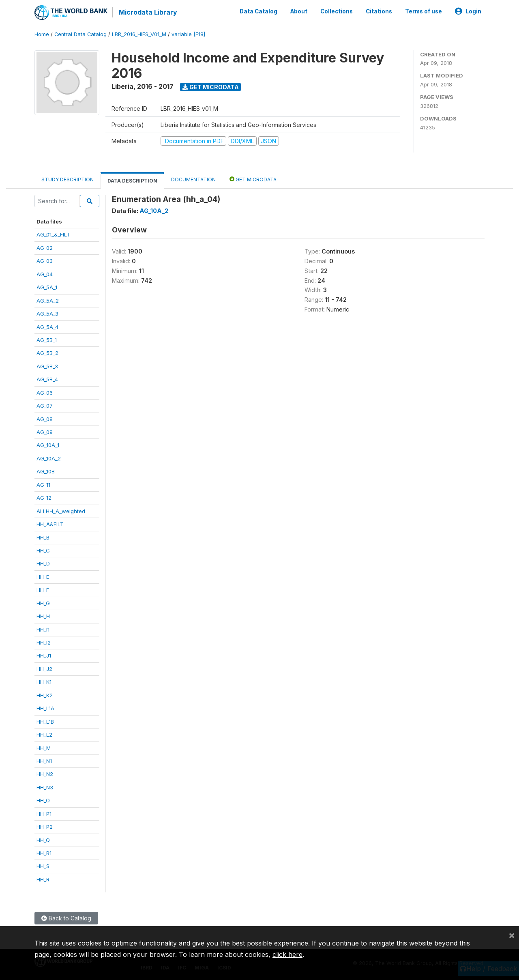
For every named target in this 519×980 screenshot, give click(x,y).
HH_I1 (43, 629)
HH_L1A (45, 708)
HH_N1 (44, 761)
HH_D (43, 563)
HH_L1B (45, 721)
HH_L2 (44, 735)
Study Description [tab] (68, 179)
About (299, 11)
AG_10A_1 (48, 445)
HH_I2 (44, 643)
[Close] (512, 935)
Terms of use (424, 11)
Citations (379, 11)
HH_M (44, 748)
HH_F (43, 590)
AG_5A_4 (47, 327)
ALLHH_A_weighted (61, 511)
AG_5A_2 (48, 300)
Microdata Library (148, 12)
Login (468, 11)
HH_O (43, 800)
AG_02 (45, 247)
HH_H (43, 616)
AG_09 (45, 432)
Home (42, 34)
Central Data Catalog (80, 34)
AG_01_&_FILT (53, 234)
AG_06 (45, 392)
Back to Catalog (66, 918)
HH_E (43, 576)
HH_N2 (45, 774)
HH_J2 (44, 668)
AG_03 (45, 261)
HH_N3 (45, 787)
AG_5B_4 (47, 379)
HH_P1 (44, 813)
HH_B (43, 537)
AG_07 (45, 406)
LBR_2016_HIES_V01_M (139, 34)
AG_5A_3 (47, 314)
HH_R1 (44, 853)
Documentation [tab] (193, 179)
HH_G (43, 603)
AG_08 (45, 419)
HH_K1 (44, 682)
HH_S (43, 866)
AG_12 (44, 498)
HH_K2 (45, 695)
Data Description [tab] (132, 181)
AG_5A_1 (47, 287)
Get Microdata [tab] (253, 179)
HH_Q (43, 840)
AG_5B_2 (47, 353)
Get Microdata (211, 87)
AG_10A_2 (49, 458)
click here (287, 954)
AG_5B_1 (47, 340)
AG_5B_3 (47, 366)
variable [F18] (188, 34)
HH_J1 (44, 655)
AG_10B (46, 471)
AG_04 (45, 274)
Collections (337, 11)
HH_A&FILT (50, 524)
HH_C (43, 550)
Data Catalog (258, 11)
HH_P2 (45, 827)
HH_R (43, 879)
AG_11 (43, 484)
